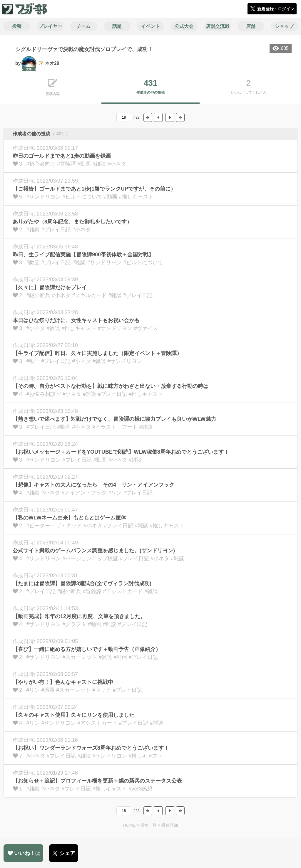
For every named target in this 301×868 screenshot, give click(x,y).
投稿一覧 (148, 825)
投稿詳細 (170, 825)
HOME (129, 825)
